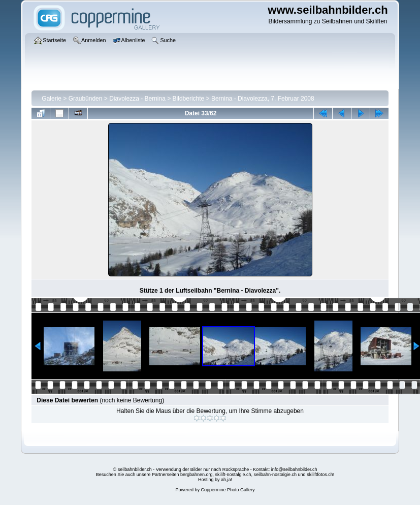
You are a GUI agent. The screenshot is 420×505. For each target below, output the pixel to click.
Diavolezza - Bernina (137, 99)
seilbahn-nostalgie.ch (276, 475)
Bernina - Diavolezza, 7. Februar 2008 (263, 99)
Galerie (52, 99)
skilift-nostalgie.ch (233, 475)
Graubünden (86, 99)
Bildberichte (189, 99)
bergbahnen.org (197, 475)
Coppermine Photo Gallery (228, 490)
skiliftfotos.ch (320, 475)
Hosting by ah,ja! (215, 480)
